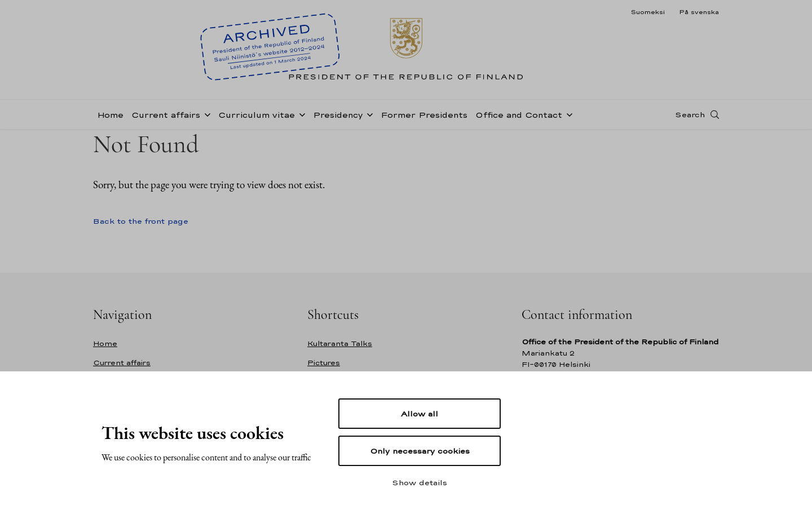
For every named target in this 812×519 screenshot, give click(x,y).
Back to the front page (141, 221)
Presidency (338, 115)
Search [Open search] (690, 114)
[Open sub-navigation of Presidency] (368, 114)
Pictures (324, 363)
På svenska (699, 12)
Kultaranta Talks (340, 343)
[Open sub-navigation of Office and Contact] (567, 114)
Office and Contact (519, 115)
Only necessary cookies (420, 451)
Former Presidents (424, 115)
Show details (420, 482)
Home (110, 115)
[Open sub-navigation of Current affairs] (205, 114)
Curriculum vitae (257, 115)
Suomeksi (648, 12)
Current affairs (166, 115)
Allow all (420, 414)
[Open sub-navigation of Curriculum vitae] (300, 114)
